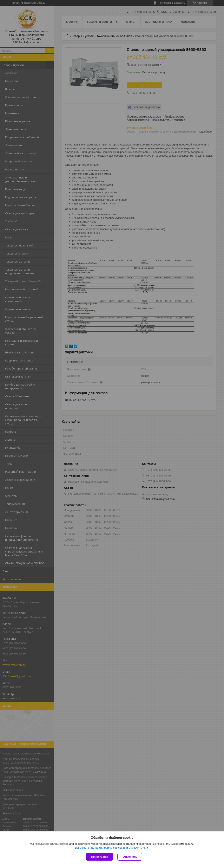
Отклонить (130, 857)
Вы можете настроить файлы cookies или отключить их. (111, 848)
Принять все (100, 857)
